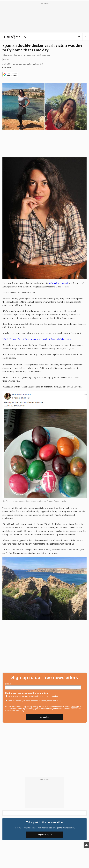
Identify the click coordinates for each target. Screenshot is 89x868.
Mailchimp (75, 707)
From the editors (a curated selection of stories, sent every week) (35, 701)
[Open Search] (79, 37)
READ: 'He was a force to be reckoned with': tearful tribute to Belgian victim (37, 339)
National (6, 59)
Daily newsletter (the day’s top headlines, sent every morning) (33, 696)
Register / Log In (45, 835)
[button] (86, 37)
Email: (8, 684)
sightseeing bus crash (59, 283)
